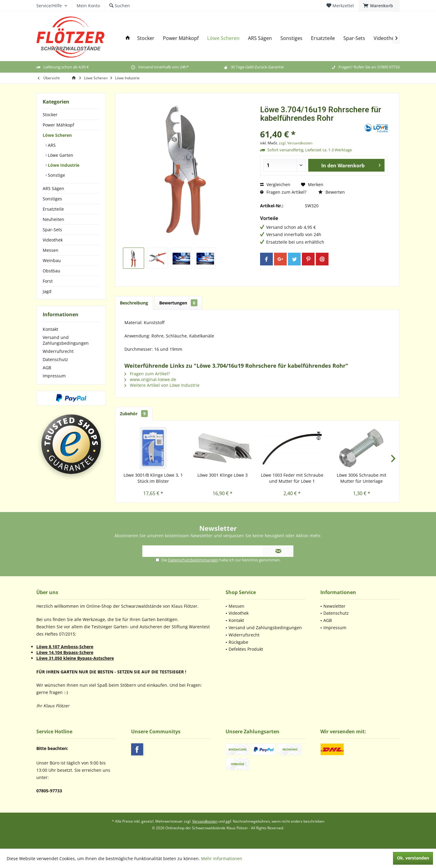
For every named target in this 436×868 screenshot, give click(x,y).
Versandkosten (205, 821)
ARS (51, 145)
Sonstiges (52, 199)
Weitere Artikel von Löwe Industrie (162, 385)
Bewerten (332, 192)
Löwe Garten (60, 155)
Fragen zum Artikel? (283, 192)
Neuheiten (53, 219)
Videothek (53, 240)
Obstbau (51, 271)
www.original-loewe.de (150, 379)
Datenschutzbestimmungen (193, 560)
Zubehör (134, 414)
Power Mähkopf (58, 125)
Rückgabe (238, 642)
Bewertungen (178, 303)
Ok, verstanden (413, 858)
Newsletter (334, 606)
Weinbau (52, 260)
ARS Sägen (53, 188)
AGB (47, 368)
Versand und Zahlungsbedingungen (66, 340)
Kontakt (50, 329)
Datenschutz (55, 359)
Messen (51, 250)
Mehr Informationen (222, 858)
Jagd (47, 291)
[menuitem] (379, 6)
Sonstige (56, 175)
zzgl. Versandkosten (296, 143)
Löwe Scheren (57, 135)
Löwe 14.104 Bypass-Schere (65, 652)
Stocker (50, 115)
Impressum (54, 376)
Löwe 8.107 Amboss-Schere (65, 647)
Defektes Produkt (246, 649)
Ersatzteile (53, 209)
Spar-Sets (52, 230)
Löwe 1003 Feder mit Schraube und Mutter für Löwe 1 (292, 478)
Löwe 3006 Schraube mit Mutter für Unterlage (362, 478)
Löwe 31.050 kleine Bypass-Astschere (75, 658)
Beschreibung (134, 303)
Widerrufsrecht (58, 351)
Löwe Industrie (63, 165)
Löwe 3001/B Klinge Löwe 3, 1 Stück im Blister (153, 478)
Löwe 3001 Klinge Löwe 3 (223, 475)
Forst (48, 281)
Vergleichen (275, 184)
